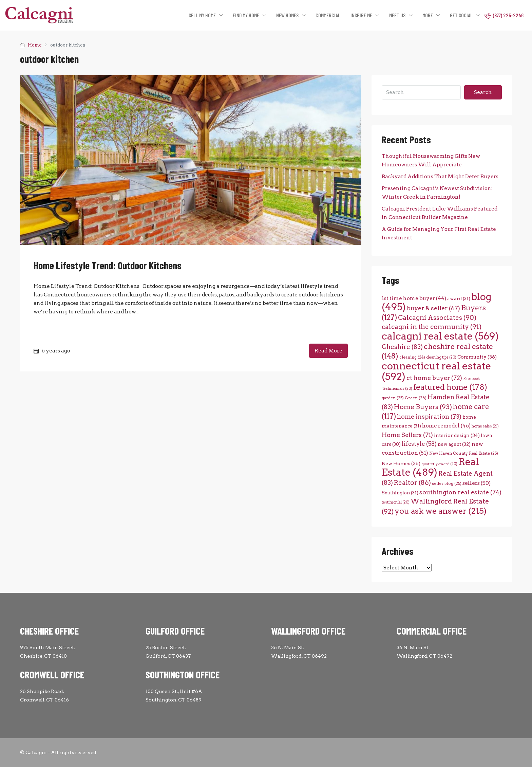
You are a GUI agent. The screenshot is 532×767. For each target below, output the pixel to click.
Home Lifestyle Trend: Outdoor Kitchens (108, 265)
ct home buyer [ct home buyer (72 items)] (434, 378)
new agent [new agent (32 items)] (454, 444)
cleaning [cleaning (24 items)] (412, 357)
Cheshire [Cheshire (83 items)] (402, 347)
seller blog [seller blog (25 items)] (447, 483)
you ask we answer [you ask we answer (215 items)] (441, 511)
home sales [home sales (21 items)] (485, 426)
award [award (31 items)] (459, 298)
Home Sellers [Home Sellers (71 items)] (407, 435)
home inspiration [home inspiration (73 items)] (429, 416)
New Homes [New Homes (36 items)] (401, 463)
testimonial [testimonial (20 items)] (396, 502)
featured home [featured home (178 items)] (450, 387)
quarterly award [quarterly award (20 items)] (439, 464)
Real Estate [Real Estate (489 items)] (430, 467)
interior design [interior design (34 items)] (457, 435)
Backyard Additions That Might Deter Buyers (440, 177)
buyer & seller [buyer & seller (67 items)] (433, 308)
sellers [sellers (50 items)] (477, 483)
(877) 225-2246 (504, 15)
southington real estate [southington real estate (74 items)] (460, 492)
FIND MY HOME (246, 15)
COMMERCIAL (328, 15)
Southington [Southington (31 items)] (400, 493)
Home (35, 45)
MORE (428, 15)
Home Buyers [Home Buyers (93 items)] (423, 407)
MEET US (397, 15)
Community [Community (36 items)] (477, 357)
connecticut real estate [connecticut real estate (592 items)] (436, 371)
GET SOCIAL (461, 15)
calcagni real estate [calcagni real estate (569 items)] (440, 336)
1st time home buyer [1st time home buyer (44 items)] (414, 298)
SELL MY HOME (202, 15)
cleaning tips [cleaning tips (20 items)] (441, 357)
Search (483, 92)
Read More (328, 351)
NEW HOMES (287, 15)
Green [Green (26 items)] (416, 398)
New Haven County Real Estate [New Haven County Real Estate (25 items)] (464, 453)
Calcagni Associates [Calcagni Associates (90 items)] (437, 318)
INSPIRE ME (361, 15)
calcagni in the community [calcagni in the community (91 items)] (432, 327)
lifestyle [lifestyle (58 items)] (419, 444)
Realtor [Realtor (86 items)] (412, 483)
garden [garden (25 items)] (393, 398)
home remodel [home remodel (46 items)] (446, 426)
